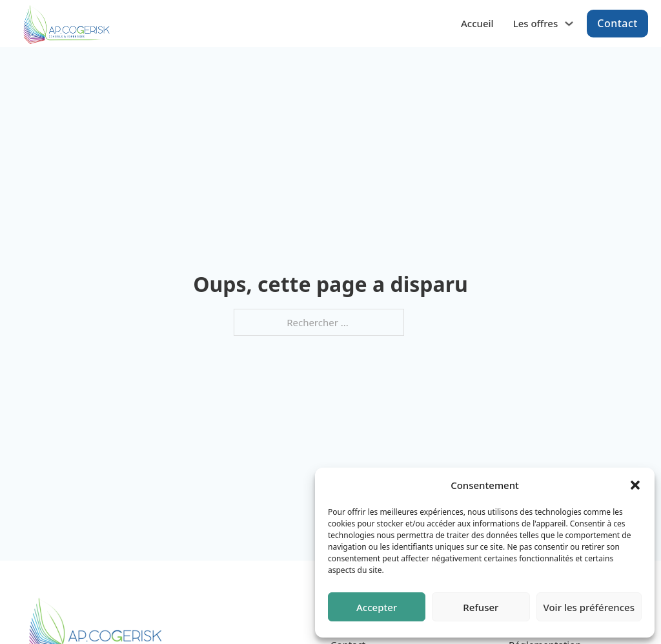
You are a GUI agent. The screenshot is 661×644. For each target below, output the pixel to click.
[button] (635, 485)
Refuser (481, 607)
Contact (617, 21)
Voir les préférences (589, 607)
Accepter (377, 607)
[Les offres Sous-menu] (569, 22)
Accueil (477, 21)
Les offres (536, 21)
